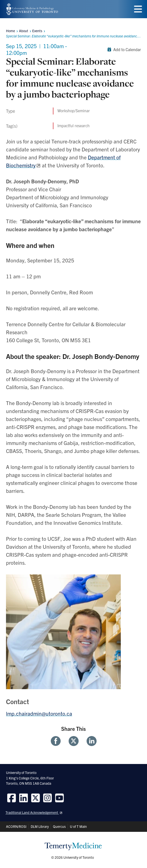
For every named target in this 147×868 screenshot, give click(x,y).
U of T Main (78, 826)
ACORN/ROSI (16, 826)
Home (10, 31)
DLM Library (40, 826)
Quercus (59, 826)
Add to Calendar (123, 49)
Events (37, 31)
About (24, 31)
